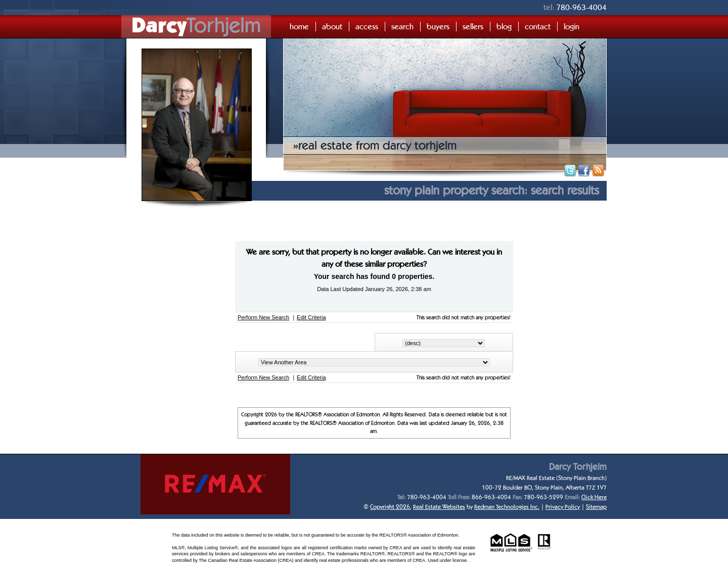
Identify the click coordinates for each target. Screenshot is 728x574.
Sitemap (596, 507)
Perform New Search (263, 317)
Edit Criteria (311, 317)
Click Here (594, 497)
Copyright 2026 (390, 507)
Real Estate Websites (439, 507)
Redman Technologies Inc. (507, 507)
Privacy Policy (563, 507)
